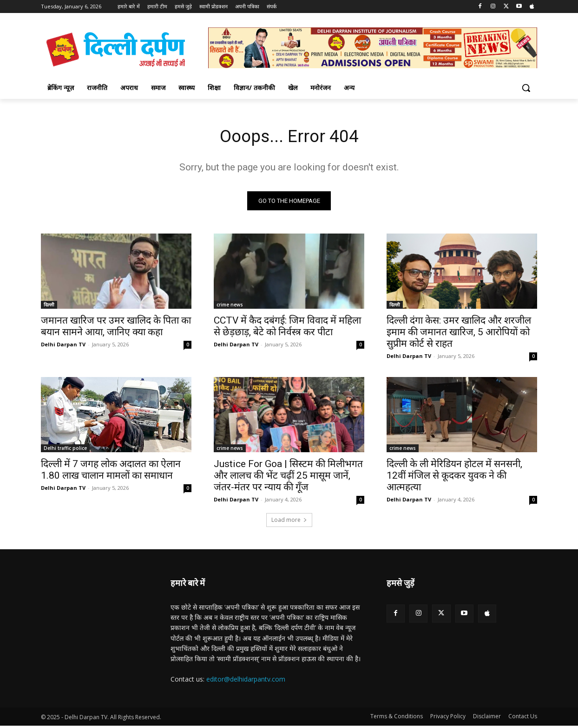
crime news (230, 306)
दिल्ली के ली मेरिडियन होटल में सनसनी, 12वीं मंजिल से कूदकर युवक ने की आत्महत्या (454, 477)
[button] (526, 88)
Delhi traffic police (65, 450)
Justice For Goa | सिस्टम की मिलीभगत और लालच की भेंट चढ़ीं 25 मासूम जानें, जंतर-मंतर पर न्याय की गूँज (288, 477)
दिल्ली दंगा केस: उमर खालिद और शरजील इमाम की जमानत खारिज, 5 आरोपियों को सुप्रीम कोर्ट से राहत (459, 334)
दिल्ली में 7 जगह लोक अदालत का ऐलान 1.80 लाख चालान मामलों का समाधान (111, 471)
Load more (289, 522)
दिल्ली (49, 306)
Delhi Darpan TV (63, 346)
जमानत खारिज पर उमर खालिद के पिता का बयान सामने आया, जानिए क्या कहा (116, 328)
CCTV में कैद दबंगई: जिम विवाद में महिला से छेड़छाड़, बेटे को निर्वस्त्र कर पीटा (287, 328)
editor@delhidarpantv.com (246, 681)
